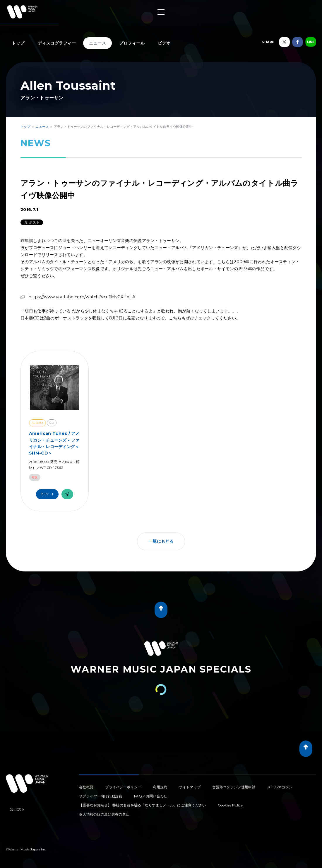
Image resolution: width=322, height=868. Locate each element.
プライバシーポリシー (123, 787)
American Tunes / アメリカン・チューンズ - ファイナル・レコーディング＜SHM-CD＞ (54, 443)
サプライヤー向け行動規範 (101, 796)
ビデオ (164, 43)
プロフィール (132, 43)
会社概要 (86, 787)
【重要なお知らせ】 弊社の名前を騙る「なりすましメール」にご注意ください (143, 805)
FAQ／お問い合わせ (151, 796)
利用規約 (160, 787)
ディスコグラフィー (57, 43)
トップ (18, 43)
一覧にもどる (161, 541)
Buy (49, 494)
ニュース (97, 43)
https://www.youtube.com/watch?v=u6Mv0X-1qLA (82, 297)
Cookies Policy (230, 805)
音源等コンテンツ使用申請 (234, 787)
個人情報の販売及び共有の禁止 (104, 814)
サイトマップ (190, 787)
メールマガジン (280, 787)
